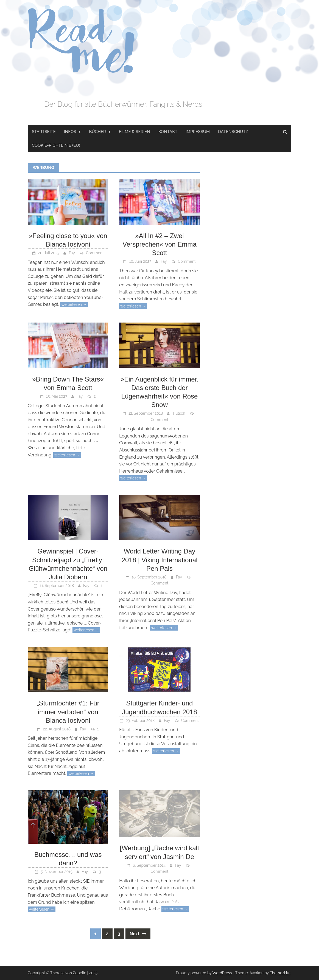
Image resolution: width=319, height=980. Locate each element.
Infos (70, 132)
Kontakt (168, 132)
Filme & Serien (135, 132)
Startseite (44, 132)
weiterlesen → (74, 304)
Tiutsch (179, 413)
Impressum (198, 132)
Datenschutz (233, 132)
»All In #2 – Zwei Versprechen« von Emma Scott (159, 244)
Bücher (97, 132)
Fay (72, 253)
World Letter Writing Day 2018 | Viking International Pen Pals (160, 560)
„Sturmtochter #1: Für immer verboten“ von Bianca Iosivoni (68, 712)
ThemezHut (280, 973)
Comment (95, 253)
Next (138, 934)
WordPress (222, 973)
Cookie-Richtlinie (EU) (56, 145)
